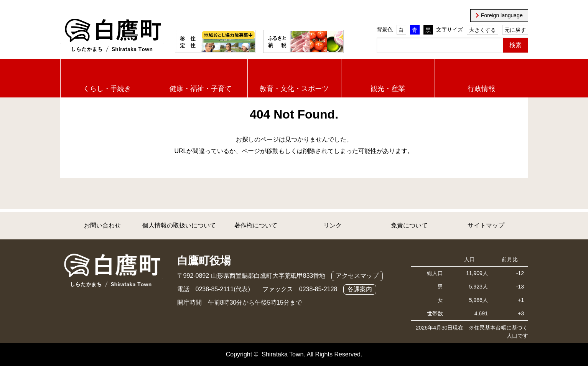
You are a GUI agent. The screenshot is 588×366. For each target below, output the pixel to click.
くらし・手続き (107, 89)
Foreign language (502, 15)
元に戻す (515, 30)
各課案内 (360, 289)
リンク (333, 225)
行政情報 (481, 89)
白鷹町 (112, 36)
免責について (409, 225)
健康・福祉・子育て (201, 89)
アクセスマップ (357, 276)
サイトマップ (486, 225)
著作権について (256, 225)
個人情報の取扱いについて (179, 225)
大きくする (483, 30)
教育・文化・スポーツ (294, 89)
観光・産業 (388, 89)
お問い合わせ (102, 225)
